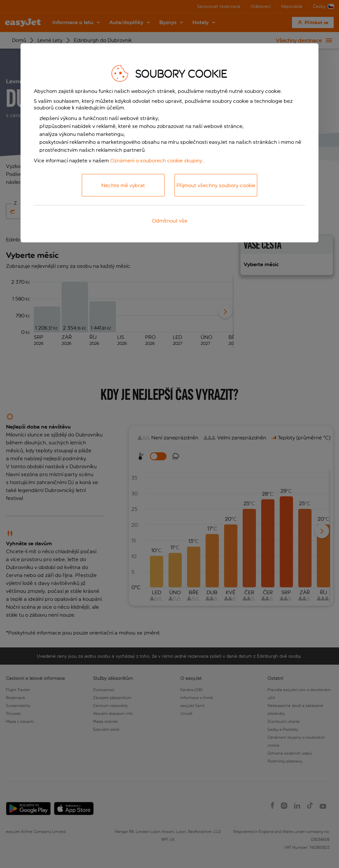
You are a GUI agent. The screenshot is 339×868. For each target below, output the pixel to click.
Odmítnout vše (170, 221)
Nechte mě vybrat (123, 185)
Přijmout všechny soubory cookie (216, 185)
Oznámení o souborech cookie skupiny (156, 161)
